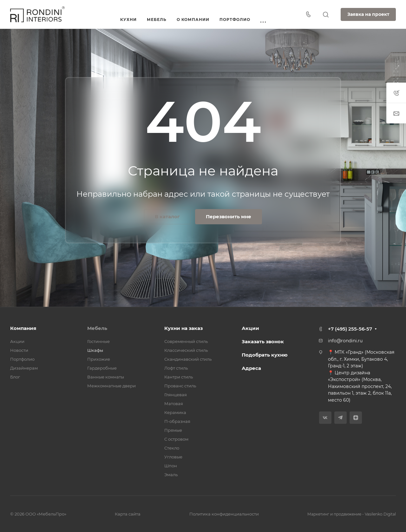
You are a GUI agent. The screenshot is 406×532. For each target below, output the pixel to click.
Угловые (173, 457)
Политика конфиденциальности (224, 514)
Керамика (175, 412)
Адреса (251, 368)
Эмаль (171, 475)
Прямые (173, 430)
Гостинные (98, 341)
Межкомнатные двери (111, 386)
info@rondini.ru (345, 341)
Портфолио (22, 359)
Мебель (97, 328)
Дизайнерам (24, 368)
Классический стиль (186, 350)
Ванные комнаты (106, 377)
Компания (23, 328)
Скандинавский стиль (188, 359)
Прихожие (99, 359)
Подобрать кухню (265, 355)
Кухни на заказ (183, 328)
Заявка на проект (368, 14)
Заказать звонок (263, 342)
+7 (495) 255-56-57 (350, 329)
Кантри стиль (179, 377)
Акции (17, 341)
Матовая (174, 404)
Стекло (172, 448)
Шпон (171, 466)
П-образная (177, 421)
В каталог (167, 217)
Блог (15, 377)
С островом (176, 439)
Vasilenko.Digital (380, 514)
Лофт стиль (176, 368)
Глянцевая (176, 395)
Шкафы (95, 350)
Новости (19, 350)
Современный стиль (186, 341)
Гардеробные (102, 368)
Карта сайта (128, 514)
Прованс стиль (180, 386)
